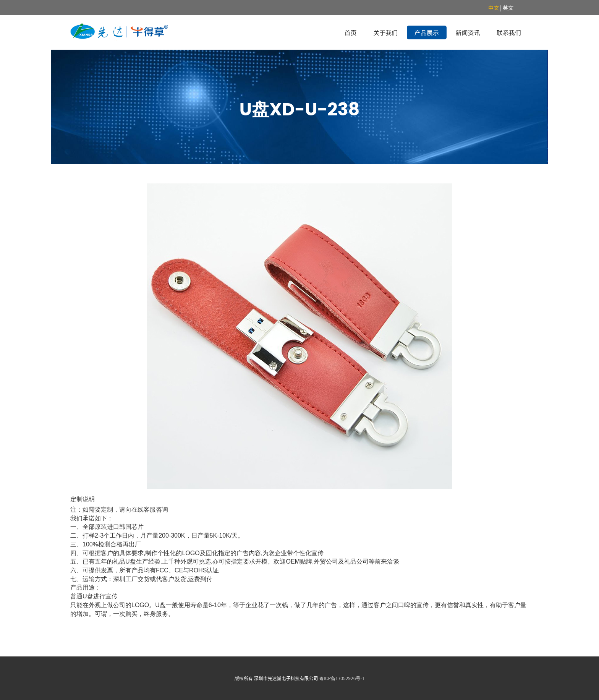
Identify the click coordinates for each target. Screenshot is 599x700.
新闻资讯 (468, 32)
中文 (494, 8)
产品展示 (427, 32)
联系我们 (509, 32)
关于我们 (385, 32)
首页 (351, 32)
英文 (508, 8)
